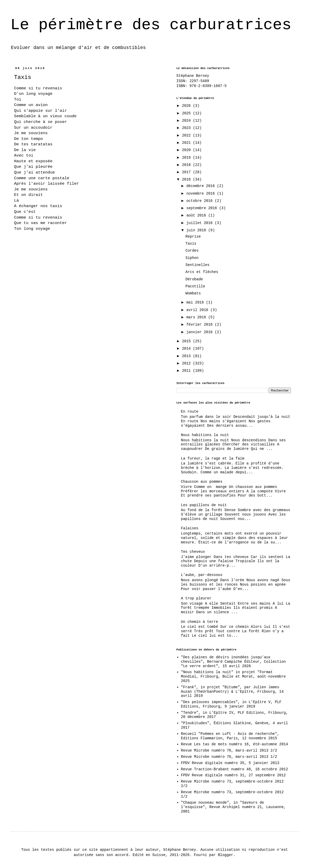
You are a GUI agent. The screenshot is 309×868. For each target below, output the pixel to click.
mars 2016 (197, 317)
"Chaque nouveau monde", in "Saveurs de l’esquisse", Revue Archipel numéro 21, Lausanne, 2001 (233, 807)
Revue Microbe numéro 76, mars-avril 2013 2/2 (229, 751)
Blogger (226, 855)
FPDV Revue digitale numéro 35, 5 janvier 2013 (230, 763)
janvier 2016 (200, 332)
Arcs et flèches (202, 272)
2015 (188, 341)
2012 (188, 363)
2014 (188, 349)
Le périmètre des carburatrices (151, 25)
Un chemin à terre (200, 622)
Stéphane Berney (193, 76)
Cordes (192, 251)
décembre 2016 (202, 186)
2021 (188, 143)
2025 (188, 113)
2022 (188, 135)
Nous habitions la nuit (205, 435)
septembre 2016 (203, 208)
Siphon (192, 258)
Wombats (193, 293)
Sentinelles (197, 265)
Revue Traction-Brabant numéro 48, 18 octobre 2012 (235, 769)
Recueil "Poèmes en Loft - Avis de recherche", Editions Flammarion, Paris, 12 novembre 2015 (230, 736)
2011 (188, 371)
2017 (188, 172)
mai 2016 (196, 302)
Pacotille (195, 286)
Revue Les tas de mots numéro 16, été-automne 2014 (235, 744)
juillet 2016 (200, 223)
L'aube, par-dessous (202, 575)
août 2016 (197, 215)
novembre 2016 (202, 194)
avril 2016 (198, 310)
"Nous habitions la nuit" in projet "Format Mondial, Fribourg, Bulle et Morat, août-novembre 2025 (233, 677)
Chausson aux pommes (202, 482)
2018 (188, 165)
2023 (188, 128)
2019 (188, 158)
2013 (188, 356)
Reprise (193, 237)
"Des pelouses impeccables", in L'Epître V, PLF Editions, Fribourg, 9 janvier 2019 (231, 704)
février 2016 (200, 325)
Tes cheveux (193, 552)
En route (190, 412)
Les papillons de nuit (204, 505)
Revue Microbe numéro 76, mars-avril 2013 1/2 (229, 757)
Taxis (191, 244)
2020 (188, 150)
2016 (188, 179)
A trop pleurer (196, 598)
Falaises (190, 528)
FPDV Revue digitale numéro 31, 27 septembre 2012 (233, 775)
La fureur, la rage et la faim (213, 458)
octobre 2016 (200, 201)
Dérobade (194, 279)
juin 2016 (197, 230)
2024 (188, 121)
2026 (188, 106)
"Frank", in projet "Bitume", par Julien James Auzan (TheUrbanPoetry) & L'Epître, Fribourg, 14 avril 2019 (232, 692)
